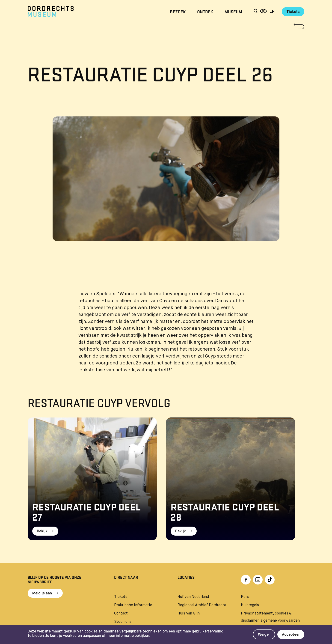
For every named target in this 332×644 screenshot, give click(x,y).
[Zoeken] (256, 12)
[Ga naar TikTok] (270, 580)
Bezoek (178, 12)
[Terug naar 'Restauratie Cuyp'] (166, 26)
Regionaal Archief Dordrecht (202, 605)
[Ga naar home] (69, 12)
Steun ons (123, 622)
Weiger (264, 635)
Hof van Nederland (193, 597)
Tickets (293, 12)
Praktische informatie (133, 605)
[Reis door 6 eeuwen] (263, 12)
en (272, 12)
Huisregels (250, 605)
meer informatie (120, 636)
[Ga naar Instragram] (258, 580)
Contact (121, 614)
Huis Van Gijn (189, 614)
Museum (233, 12)
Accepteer (291, 635)
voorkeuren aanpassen (82, 636)
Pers (245, 597)
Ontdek (205, 12)
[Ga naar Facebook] (246, 580)
